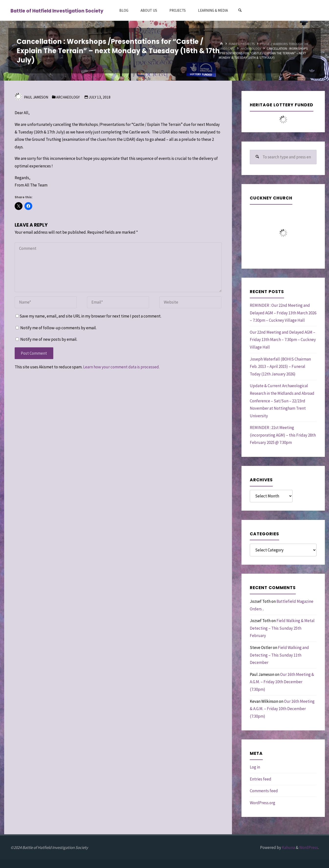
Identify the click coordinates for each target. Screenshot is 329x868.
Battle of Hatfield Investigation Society (57, 11)
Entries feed (261, 779)
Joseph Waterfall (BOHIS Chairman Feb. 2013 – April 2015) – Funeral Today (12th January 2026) (280, 367)
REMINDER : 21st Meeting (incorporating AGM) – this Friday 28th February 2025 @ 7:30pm (283, 435)
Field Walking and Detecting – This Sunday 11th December (279, 655)
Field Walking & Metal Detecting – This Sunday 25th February (282, 628)
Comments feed (264, 791)
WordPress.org (263, 803)
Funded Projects (242, 44)
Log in (255, 767)
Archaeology (251, 49)
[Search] (240, 10)
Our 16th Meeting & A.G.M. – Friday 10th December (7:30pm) (282, 682)
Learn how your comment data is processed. (121, 367)
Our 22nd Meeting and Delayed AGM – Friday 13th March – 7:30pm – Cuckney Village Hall (283, 340)
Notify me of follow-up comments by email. (58, 328)
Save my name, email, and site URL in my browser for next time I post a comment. (88, 316)
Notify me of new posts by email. (49, 339)
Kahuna (288, 847)
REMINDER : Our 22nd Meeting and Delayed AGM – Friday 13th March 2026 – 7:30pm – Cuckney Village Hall (283, 313)
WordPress (309, 847)
